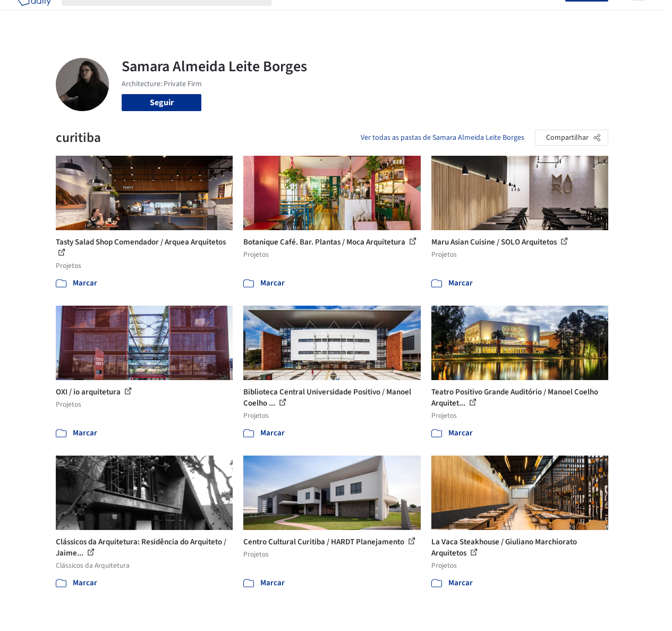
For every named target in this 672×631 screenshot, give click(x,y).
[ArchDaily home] (34, 15)
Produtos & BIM (389, 15)
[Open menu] (639, 15)
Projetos (297, 15)
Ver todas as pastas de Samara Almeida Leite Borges (443, 138)
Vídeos (477, 15)
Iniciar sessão (535, 15)
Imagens (337, 15)
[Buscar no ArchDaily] (175, 15)
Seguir (162, 103)
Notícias (441, 15)
